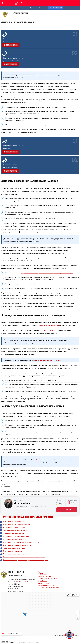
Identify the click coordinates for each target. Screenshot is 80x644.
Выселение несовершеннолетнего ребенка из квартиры (24, 557)
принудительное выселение (48, 326)
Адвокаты (23, 8)
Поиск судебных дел (55, 8)
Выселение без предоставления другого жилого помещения (25, 560)
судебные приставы (43, 459)
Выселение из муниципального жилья (17, 545)
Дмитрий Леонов (23, 503)
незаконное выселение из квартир (48, 360)
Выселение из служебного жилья (15, 528)
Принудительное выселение (13, 533)
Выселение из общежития (12, 551)
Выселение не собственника (13, 522)
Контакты (42, 8)
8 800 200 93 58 (23, 582)
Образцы (32, 8)
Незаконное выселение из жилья (15, 530)
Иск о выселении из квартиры (14, 548)
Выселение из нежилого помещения (16, 525)
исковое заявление (50, 330)
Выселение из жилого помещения (15, 554)
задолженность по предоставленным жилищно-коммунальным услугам (47, 273)
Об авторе (67, 510)
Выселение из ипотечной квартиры (16, 536)
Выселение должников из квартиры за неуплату (21, 542)
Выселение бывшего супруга (13, 539)
